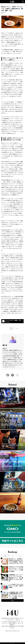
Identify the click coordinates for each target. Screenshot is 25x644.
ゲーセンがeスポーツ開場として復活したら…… (13, 321)
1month (20, 556)
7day (12, 556)
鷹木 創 (3, 14)
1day (5, 556)
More (12, 600)
